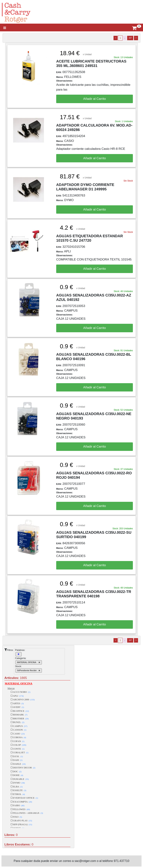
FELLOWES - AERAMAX (27, 813)
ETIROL (18, 794)
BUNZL (18, 722)
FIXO (16, 817)
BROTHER (20, 718)
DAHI (17, 760)
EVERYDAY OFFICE (24, 798)
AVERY (17, 707)
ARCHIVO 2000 (23, 699)
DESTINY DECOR (23, 768)
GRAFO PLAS (21, 820)
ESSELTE (18, 790)
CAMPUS (19, 726)
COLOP (18, 745)
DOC (16, 771)
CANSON (19, 730)
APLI (17, 696)
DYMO (18, 783)
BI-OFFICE (20, 711)
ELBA (17, 787)
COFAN (18, 741)
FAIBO (18, 805)
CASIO (18, 734)
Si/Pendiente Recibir (29, 670)
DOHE (17, 775)
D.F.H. (17, 756)
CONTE (18, 749)
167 (130, 38)
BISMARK (19, 715)
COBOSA (18, 737)
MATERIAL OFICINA (29, 662)
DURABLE (20, 779)
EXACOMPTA (21, 802)
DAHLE (18, 764)
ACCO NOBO (21, 692)
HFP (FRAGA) (21, 824)
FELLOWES (20, 809)
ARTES (17, 703)
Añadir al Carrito (95, 99)
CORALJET (20, 752)
